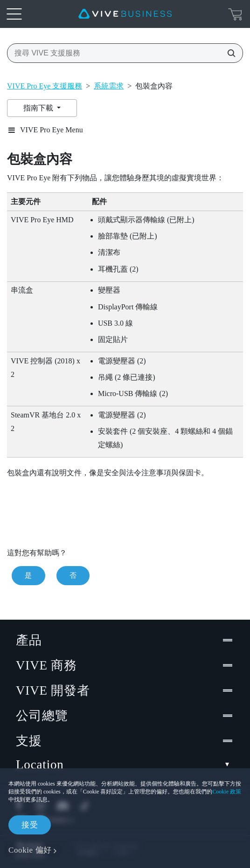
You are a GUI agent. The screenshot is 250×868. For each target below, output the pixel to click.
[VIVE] (125, 14)
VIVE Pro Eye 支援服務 (45, 86)
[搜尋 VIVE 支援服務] (229, 53)
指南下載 (39, 108)
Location (125, 765)
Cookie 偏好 (30, 850)
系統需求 (109, 86)
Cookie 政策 (227, 792)
